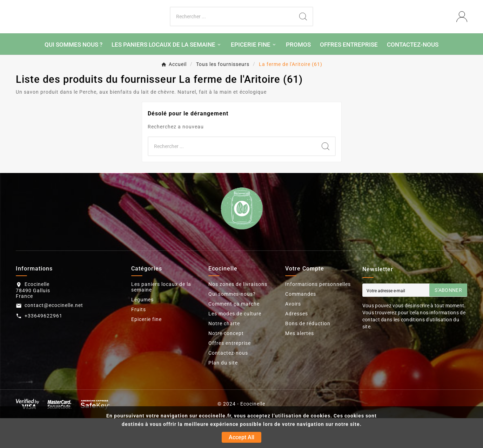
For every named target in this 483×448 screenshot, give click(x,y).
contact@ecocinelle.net (54, 335)
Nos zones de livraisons (238, 314)
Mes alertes (300, 363)
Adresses (297, 343)
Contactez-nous (228, 383)
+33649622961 (43, 346)
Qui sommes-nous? (232, 324)
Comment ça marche (234, 334)
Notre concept (226, 363)
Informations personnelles (318, 314)
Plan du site (223, 393)
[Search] (303, 32)
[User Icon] (462, 32)
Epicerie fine (146, 349)
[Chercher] (232, 32)
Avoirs (293, 334)
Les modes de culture (235, 343)
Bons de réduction (308, 353)
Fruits (139, 339)
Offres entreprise (230, 373)
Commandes (301, 324)
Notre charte (224, 353)
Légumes (142, 329)
